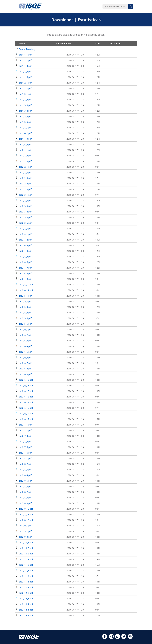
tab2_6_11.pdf (26, 385)
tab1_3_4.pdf (25, 111)
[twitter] (124, 638)
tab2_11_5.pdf (26, 582)
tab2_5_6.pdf (25, 324)
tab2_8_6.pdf (25, 486)
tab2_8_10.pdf (26, 509)
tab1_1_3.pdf (25, 66)
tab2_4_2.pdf (25, 240)
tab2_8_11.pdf (26, 514)
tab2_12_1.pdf (26, 587)
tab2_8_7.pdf (25, 492)
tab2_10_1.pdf (26, 542)
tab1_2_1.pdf (25, 83)
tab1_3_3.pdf (25, 105)
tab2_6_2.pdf (25, 335)
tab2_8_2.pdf (25, 464)
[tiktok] (118, 638)
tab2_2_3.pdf (25, 178)
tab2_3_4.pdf (25, 212)
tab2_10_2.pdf (26, 548)
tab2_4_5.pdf (25, 256)
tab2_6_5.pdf (25, 352)
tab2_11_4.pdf (26, 576)
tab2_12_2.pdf (26, 593)
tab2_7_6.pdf (25, 453)
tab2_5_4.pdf (25, 313)
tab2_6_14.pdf (26, 402)
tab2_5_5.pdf (25, 318)
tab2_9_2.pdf (25, 531)
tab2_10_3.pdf (26, 554)
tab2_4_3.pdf (25, 245)
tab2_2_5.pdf (25, 189)
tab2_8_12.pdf (26, 520)
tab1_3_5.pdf (25, 116)
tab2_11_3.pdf (26, 570)
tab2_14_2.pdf (26, 615)
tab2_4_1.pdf (25, 234)
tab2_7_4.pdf (25, 441)
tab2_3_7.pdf (25, 228)
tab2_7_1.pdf (25, 425)
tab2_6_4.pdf (25, 346)
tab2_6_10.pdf (26, 380)
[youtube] (130, 638)
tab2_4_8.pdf (25, 273)
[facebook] (105, 638)
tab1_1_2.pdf (25, 60)
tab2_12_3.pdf (26, 598)
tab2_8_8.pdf (25, 498)
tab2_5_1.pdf (25, 296)
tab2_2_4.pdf (25, 184)
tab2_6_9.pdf (25, 374)
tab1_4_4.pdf (25, 144)
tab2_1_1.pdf (25, 150)
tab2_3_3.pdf (25, 206)
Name (22, 43)
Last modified (64, 43)
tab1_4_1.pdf (25, 128)
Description (115, 43)
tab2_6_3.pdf (25, 341)
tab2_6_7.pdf (25, 363)
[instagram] (111, 638)
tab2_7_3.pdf (25, 436)
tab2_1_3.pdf (25, 161)
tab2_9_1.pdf (25, 526)
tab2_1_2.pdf (25, 156)
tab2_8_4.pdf (25, 475)
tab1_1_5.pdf (25, 77)
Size (97, 43)
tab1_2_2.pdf (25, 88)
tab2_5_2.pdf (25, 301)
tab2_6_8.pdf (25, 369)
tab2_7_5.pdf (25, 447)
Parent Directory (27, 49)
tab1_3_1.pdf (25, 94)
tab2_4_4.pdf (25, 251)
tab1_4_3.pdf (25, 139)
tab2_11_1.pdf (26, 559)
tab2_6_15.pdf (26, 408)
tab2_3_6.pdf (25, 223)
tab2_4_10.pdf (26, 284)
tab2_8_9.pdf (25, 503)
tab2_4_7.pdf (25, 268)
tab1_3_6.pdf (25, 122)
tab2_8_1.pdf (25, 458)
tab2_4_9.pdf (25, 279)
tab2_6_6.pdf (25, 357)
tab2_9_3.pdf (25, 537)
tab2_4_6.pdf (25, 262)
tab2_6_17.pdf (26, 419)
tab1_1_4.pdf (25, 71)
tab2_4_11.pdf (26, 290)
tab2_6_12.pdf (26, 391)
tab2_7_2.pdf (25, 430)
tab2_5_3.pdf (25, 307)
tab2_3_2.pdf (25, 200)
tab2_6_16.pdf (26, 413)
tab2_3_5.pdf (25, 217)
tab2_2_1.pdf (25, 167)
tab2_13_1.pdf (26, 604)
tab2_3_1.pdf (25, 195)
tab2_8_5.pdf (25, 481)
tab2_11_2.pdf (26, 565)
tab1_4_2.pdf (25, 133)
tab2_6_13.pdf (26, 397)
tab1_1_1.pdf (25, 55)
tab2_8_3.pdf (25, 469)
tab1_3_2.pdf (25, 99)
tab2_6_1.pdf (25, 329)
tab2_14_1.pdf (26, 610)
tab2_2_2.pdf (25, 172)
